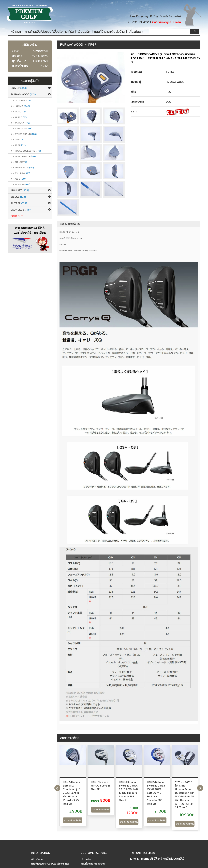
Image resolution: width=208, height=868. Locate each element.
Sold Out (17, 216)
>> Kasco (19, 117)
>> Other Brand (24, 134)
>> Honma (20, 106)
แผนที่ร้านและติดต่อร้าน (93, 854)
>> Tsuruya (21, 173)
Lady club (21, 210)
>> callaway (22, 100)
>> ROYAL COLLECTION (26, 151)
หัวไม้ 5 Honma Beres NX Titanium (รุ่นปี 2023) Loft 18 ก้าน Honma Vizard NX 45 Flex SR (80, 787)
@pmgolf (146, 16)
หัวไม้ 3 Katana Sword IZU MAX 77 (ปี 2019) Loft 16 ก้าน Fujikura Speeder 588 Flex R (174, 786)
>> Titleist (20, 162)
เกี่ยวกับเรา (37, 850)
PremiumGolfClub (159, 865)
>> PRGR (18, 145)
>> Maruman (22, 128)
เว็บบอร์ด (86, 850)
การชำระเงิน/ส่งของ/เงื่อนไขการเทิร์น (50, 854)
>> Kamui (18, 112)
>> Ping (18, 140)
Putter (19, 203)
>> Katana (21, 123)
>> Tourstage (22, 167)
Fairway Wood (23, 94)
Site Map (86, 859)
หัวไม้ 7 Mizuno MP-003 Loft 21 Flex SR (127, 784)
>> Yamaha (21, 184)
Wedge (18, 197)
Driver (19, 88)
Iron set (20, 190)
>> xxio (18, 179)
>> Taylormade (23, 156)
